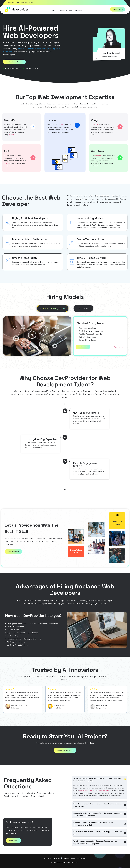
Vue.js (96, 124)
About (54, 10)
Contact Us (77, 10)
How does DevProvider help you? (33, 616)
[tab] (53, 308)
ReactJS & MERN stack (37, 48)
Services (63, 10)
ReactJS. (12, 135)
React (81, 790)
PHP (49, 48)
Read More (118, 347)
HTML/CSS (22, 48)
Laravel (60, 124)
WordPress (98, 156)
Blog (70, 10)
